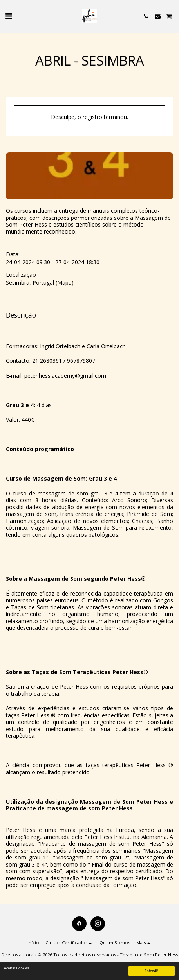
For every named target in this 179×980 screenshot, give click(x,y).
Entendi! (152, 971)
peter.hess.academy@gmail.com (65, 376)
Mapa (64, 282)
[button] (9, 16)
